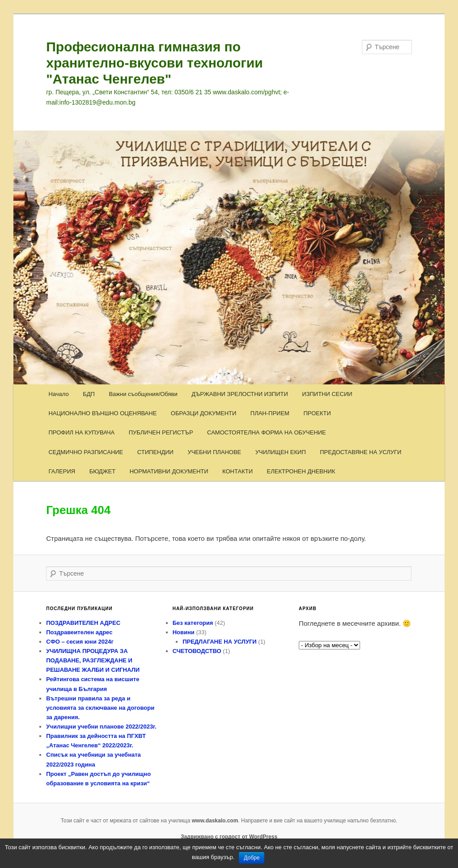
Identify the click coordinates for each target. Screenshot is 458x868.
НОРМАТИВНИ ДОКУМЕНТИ (169, 471)
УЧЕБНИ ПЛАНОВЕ (214, 452)
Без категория (193, 623)
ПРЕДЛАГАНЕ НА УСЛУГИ (220, 642)
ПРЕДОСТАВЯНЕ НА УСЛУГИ (360, 452)
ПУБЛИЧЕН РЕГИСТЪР (161, 432)
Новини (184, 632)
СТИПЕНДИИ (155, 452)
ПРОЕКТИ (317, 413)
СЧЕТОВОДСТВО (197, 651)
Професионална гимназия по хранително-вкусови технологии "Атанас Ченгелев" (154, 63)
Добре (252, 858)
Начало (58, 394)
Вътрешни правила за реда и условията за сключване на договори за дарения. (100, 708)
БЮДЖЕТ (103, 471)
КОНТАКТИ (237, 471)
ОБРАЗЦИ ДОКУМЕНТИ (204, 413)
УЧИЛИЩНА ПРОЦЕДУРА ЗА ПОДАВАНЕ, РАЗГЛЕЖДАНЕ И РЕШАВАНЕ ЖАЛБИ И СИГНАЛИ (93, 660)
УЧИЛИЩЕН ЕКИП (281, 452)
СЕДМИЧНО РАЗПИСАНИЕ (86, 452)
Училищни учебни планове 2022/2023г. (101, 727)
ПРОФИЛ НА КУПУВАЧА (81, 432)
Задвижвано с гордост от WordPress (229, 837)
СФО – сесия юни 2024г (80, 642)
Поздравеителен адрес (79, 632)
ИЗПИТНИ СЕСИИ (327, 394)
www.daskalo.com (215, 821)
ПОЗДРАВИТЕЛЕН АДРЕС (83, 623)
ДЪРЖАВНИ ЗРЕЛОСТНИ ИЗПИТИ (240, 394)
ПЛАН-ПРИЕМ (270, 413)
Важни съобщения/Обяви (143, 394)
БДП (89, 394)
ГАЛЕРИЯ (62, 471)
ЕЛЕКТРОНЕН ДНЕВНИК (301, 471)
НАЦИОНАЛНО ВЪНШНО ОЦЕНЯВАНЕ (102, 413)
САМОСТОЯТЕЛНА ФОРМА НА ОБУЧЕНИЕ (267, 432)
